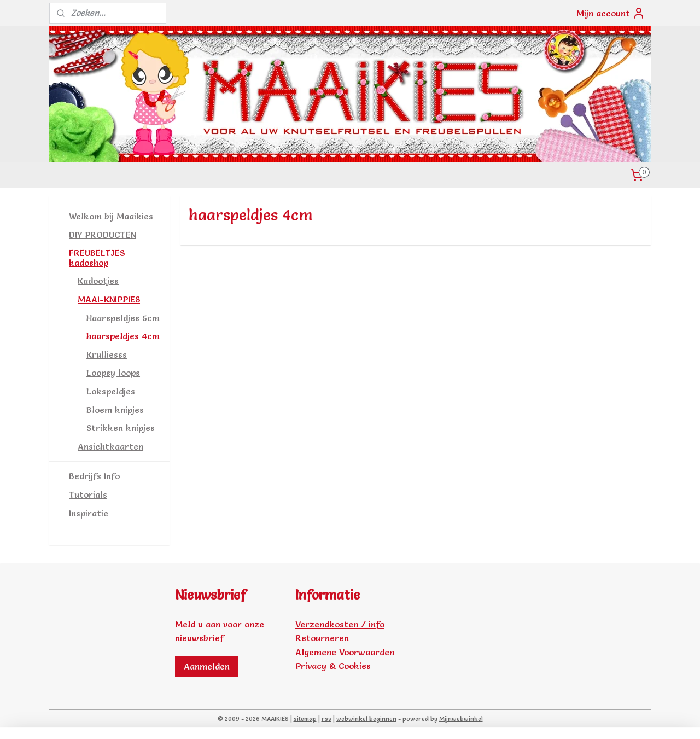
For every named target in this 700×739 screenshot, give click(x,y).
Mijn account (611, 13)
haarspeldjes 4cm (123, 336)
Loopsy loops (113, 373)
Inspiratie (89, 513)
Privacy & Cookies (333, 666)
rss (326, 719)
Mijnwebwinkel (461, 719)
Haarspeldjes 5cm (123, 318)
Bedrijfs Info (94, 476)
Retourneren (322, 638)
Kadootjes (98, 281)
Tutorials (88, 494)
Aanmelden (207, 666)
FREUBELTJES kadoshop (97, 258)
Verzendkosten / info (340, 624)
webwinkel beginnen (366, 719)
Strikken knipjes (121, 428)
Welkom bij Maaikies (111, 216)
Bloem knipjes (115, 410)
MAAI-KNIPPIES (109, 299)
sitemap (305, 719)
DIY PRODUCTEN (103, 235)
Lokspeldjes (111, 391)
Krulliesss (107, 354)
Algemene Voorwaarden (345, 652)
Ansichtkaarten (110, 446)
